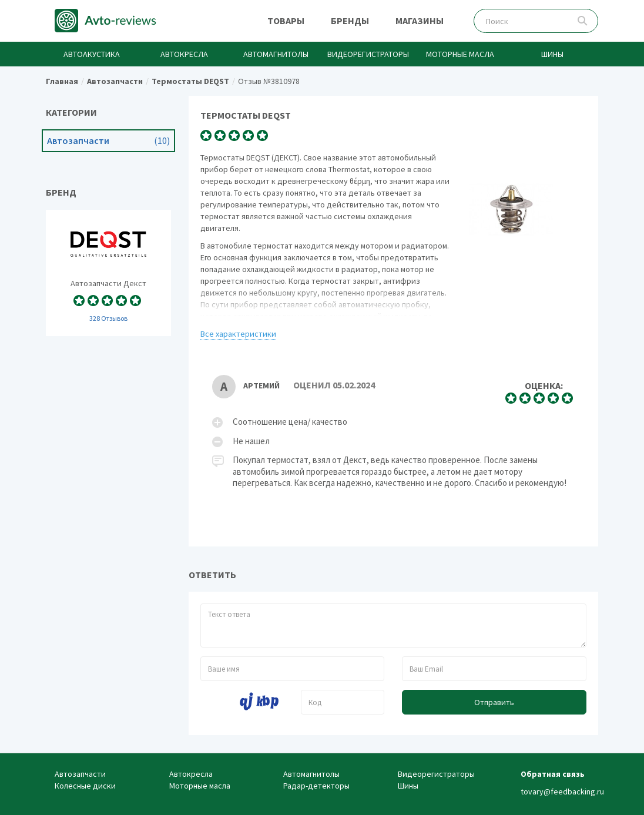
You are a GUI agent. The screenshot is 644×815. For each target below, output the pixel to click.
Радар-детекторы (316, 786)
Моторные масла (460, 54)
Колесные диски (85, 786)
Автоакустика (92, 54)
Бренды (350, 21)
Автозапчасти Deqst (108, 273)
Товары (286, 21)
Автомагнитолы (276, 54)
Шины (552, 54)
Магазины (420, 21)
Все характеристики (238, 334)
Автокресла (184, 54)
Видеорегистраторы (368, 54)
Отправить (494, 702)
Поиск (583, 21)
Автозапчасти (108, 141)
